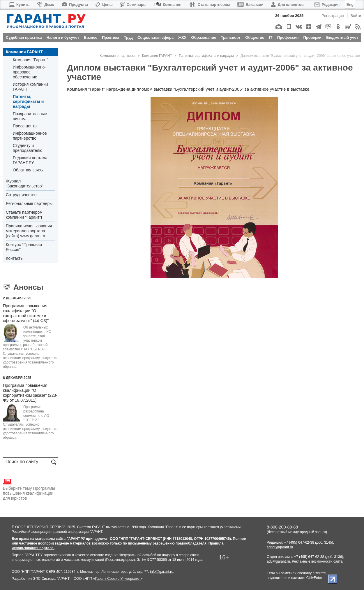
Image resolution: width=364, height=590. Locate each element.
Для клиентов (287, 5)
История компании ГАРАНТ (30, 87)
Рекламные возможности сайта (317, 561)
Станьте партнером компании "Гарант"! (24, 215)
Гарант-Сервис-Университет (118, 579)
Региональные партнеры (29, 203)
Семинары (133, 5)
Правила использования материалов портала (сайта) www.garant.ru (29, 231)
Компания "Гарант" (31, 60)
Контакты (15, 258)
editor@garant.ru (280, 547)
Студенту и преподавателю (28, 148)
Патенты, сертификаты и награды (28, 101)
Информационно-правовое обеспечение (29, 72)
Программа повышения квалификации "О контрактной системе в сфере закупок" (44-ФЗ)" (26, 313)
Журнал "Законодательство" (25, 184)
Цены (104, 5)
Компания (168, 5)
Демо (46, 5)
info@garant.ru (162, 572)
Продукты (75, 5)
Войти (356, 16)
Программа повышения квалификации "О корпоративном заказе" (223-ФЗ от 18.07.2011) (30, 393)
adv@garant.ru (278, 561)
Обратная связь (28, 170)
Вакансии (250, 5)
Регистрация (333, 16)
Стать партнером (210, 5)
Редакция (327, 5)
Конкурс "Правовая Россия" (24, 247)
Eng (350, 5)
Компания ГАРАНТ (24, 52)
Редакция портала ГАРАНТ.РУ (30, 160)
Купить (19, 5)
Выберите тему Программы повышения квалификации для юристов (29, 489)
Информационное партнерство (30, 136)
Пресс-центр (25, 126)
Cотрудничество (21, 195)
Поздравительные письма (30, 116)
